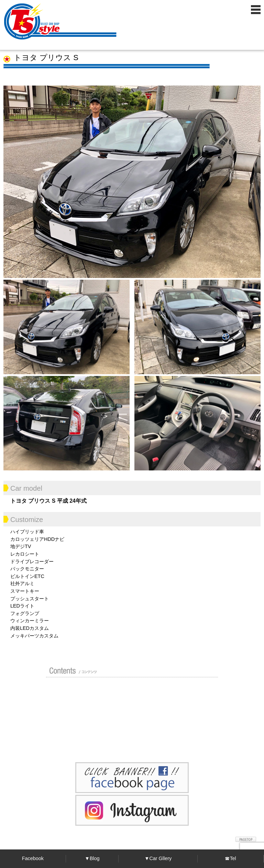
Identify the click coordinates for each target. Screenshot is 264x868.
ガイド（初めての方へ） (181, 691)
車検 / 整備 (183, 708)
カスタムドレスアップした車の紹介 (128, 691)
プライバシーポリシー (181, 724)
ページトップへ (246, 839)
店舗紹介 (72, 691)
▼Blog (92, 861)
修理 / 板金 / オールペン (126, 708)
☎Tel (230, 861)
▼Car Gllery (158, 861)
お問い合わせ (73, 741)
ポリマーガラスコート (72, 724)
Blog (128, 724)
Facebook (33, 861)
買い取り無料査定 (73, 708)
